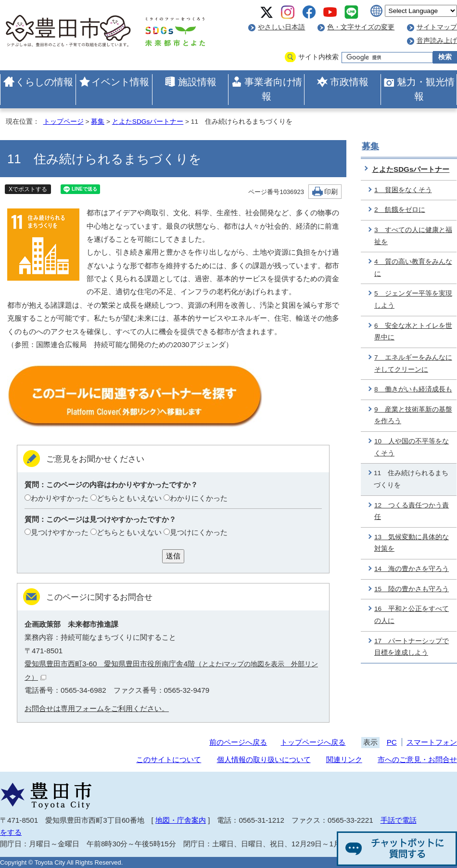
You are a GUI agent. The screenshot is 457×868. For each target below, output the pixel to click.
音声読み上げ (437, 41)
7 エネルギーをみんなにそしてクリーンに (413, 363)
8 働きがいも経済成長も (413, 389)
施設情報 (197, 82)
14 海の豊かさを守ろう (412, 569)
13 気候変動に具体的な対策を (412, 543)
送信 (173, 556)
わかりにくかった (199, 498)
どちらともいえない (129, 498)
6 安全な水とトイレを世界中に (413, 332)
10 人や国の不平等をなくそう (412, 447)
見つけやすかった (60, 532)
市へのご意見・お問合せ (417, 759)
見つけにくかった (199, 532)
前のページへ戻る (238, 742)
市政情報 (349, 82)
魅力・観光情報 (426, 89)
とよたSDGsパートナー (148, 122)
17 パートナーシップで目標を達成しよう (412, 647)
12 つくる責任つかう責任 (412, 511)
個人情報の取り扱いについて (264, 759)
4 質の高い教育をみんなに (413, 268)
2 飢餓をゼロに (400, 210)
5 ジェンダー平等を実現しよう (413, 299)
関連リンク (344, 759)
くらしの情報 (44, 82)
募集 (98, 122)
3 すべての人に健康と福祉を (413, 236)
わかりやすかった (60, 498)
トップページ (63, 122)
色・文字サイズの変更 (361, 27)
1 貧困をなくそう (403, 190)
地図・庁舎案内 (181, 820)
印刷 (331, 192)
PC (392, 742)
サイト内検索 (318, 57)
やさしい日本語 (281, 27)
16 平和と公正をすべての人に (412, 615)
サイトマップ (437, 27)
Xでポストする (28, 189)
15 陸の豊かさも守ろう (412, 589)
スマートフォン (432, 742)
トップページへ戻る (313, 742)
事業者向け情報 (273, 89)
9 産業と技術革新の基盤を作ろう (413, 415)
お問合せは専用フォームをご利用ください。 (97, 708)
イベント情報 (120, 82)
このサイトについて (169, 759)
